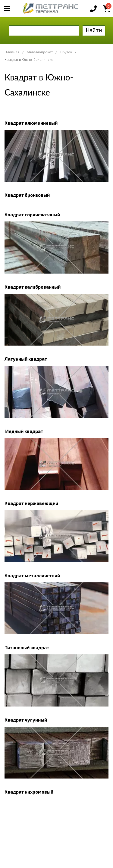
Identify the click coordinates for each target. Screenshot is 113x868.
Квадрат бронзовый (27, 195)
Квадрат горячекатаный (32, 215)
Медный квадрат (24, 431)
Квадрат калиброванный (33, 287)
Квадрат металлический (32, 575)
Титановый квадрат (27, 647)
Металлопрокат (40, 52)
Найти (94, 30)
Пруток (66, 52)
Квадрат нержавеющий (31, 503)
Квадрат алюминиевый (31, 123)
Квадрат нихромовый (29, 792)
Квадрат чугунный (26, 720)
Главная (13, 52)
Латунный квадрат (26, 359)
